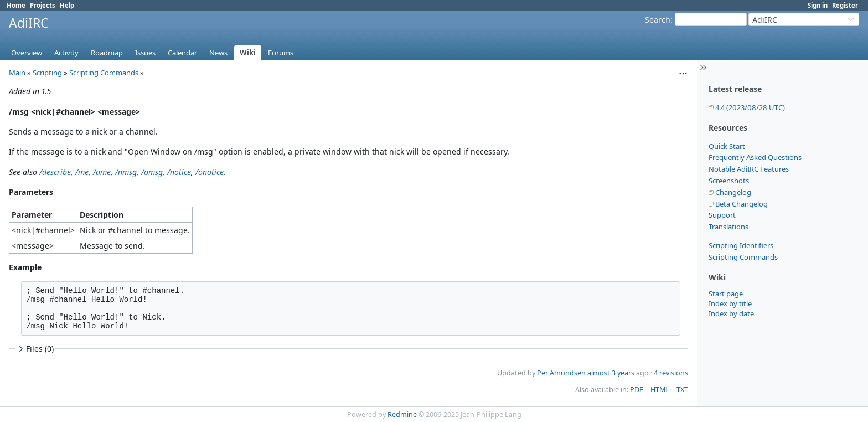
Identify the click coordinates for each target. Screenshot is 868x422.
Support (722, 215)
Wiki (248, 53)
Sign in (818, 5)
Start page (726, 294)
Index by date (731, 313)
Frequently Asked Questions (755, 157)
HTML (660, 390)
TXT (682, 390)
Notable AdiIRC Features (749, 169)
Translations (728, 227)
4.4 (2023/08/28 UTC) (750, 107)
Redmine (402, 415)
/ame (102, 172)
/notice (179, 172)
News (218, 53)
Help (67, 5)
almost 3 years (611, 373)
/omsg (152, 172)
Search (658, 20)
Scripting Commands (743, 257)
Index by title (730, 303)
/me (82, 172)
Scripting (47, 73)
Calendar (182, 53)
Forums (281, 53)
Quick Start (727, 146)
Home (16, 5)
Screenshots (729, 181)
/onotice (210, 172)
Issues (145, 53)
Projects (43, 5)
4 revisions (671, 373)
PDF (637, 390)
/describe (55, 172)
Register (845, 5)
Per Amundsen (561, 373)
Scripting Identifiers (741, 245)
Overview (27, 53)
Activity (66, 53)
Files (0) (35, 349)
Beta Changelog (742, 204)
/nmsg (126, 172)
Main (17, 73)
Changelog (733, 192)
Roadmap (107, 53)
